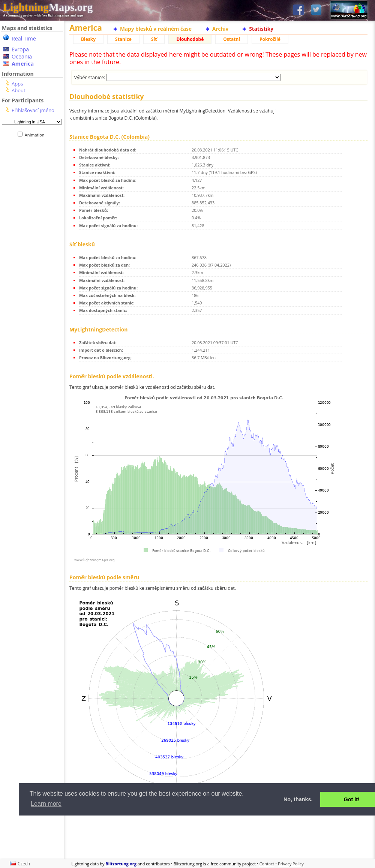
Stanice (123, 39)
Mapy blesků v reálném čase (156, 29)
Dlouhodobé (190, 39)
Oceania (22, 56)
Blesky (88, 39)
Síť (154, 39)
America (23, 64)
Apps (17, 84)
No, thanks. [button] (298, 799)
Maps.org (48, 7)
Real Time (24, 38)
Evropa (20, 49)
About (19, 90)
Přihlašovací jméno (33, 110)
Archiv (220, 29)
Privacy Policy (291, 864)
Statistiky (261, 29)
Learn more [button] (46, 804)
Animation (36, 135)
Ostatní (232, 39)
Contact (267, 864)
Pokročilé (270, 39)
